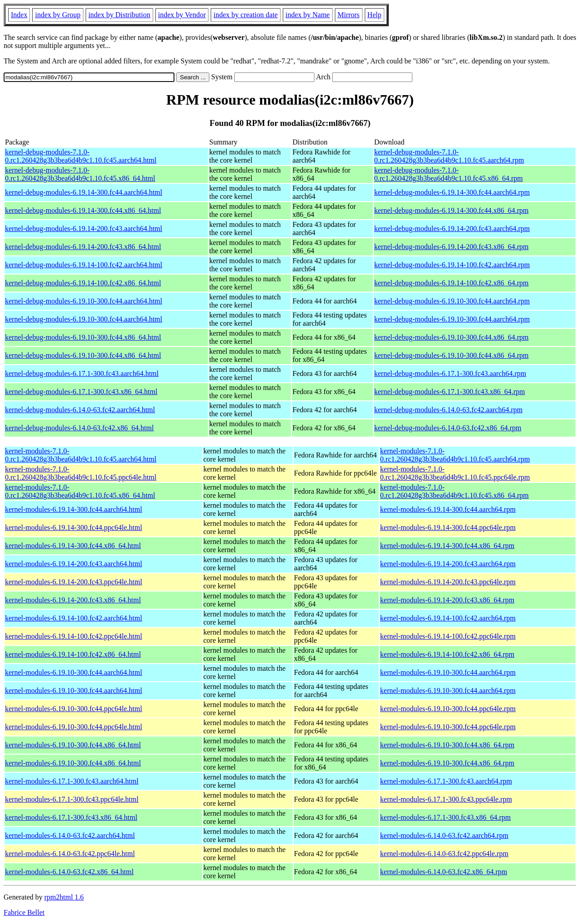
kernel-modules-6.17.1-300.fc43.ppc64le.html (72, 799)
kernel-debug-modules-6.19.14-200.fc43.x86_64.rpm (452, 247)
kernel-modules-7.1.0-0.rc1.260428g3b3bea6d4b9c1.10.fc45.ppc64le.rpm (455, 473)
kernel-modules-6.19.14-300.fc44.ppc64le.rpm (448, 527)
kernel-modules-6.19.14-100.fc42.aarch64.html (74, 618)
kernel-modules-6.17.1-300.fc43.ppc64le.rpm (446, 799)
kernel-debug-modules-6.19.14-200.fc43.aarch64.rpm (452, 229)
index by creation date (246, 15)
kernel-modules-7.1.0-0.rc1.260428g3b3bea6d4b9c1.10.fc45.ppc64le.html (81, 473)
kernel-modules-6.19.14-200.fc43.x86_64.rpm (447, 600)
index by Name (308, 15)
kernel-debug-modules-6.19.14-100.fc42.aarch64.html (84, 265)
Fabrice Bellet (24, 912)
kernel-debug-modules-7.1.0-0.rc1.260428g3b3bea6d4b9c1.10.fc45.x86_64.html (80, 174)
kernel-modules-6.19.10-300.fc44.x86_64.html (73, 745)
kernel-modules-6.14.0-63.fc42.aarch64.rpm (444, 835)
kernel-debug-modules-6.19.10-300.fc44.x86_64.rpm (452, 337)
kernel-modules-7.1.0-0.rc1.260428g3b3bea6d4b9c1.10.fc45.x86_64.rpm (454, 491)
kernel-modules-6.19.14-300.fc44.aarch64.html (74, 509)
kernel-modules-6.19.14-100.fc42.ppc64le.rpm (448, 636)
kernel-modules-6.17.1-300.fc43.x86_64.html (71, 817)
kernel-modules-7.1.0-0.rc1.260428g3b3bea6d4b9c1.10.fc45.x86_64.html (80, 491)
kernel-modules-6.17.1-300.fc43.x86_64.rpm (445, 817)
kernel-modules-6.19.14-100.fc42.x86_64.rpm (447, 654)
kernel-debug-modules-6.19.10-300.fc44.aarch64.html (84, 301)
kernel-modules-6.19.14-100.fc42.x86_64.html (73, 654)
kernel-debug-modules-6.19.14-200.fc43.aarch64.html (84, 229)
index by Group (58, 15)
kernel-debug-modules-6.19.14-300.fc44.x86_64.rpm (452, 210)
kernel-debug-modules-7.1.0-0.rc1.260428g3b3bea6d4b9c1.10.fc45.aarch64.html (81, 156)
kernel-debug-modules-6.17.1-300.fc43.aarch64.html (82, 373)
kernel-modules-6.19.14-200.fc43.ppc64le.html (74, 582)
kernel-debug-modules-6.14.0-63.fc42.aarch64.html (80, 410)
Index (19, 15)
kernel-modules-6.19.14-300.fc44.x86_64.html (73, 546)
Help (375, 15)
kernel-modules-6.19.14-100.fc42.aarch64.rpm (448, 618)
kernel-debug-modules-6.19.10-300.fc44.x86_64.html (83, 337)
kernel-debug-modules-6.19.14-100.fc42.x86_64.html (83, 283)
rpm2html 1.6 (64, 897)
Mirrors (349, 15)
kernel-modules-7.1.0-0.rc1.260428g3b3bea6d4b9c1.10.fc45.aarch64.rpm (455, 455)
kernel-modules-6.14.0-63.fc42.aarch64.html (70, 835)
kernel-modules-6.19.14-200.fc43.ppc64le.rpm (448, 582)
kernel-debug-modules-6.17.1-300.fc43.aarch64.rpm (450, 373)
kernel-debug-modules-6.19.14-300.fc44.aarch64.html (84, 192)
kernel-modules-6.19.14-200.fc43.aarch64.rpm (448, 564)
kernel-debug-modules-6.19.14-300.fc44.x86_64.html (83, 210)
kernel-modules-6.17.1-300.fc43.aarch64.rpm (446, 781)
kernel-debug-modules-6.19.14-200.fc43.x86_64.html (83, 247)
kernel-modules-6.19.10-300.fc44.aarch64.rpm (448, 672)
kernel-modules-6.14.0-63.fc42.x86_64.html (69, 872)
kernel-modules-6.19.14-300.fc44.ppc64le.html (74, 527)
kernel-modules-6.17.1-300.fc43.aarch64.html (72, 781)
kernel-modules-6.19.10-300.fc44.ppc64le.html (74, 709)
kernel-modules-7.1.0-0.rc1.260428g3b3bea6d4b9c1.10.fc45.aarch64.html (81, 455)
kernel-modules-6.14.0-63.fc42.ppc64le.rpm (444, 854)
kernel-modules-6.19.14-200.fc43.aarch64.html (74, 564)
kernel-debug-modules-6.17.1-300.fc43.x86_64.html (81, 392)
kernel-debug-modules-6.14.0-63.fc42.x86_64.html (79, 428)
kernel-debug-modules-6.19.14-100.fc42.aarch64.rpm (452, 265)
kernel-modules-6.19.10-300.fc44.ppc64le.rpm (448, 709)
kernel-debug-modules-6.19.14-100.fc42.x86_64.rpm (452, 283)
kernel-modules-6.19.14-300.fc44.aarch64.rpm (448, 509)
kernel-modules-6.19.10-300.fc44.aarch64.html (74, 672)
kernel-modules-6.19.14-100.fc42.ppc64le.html (74, 636)
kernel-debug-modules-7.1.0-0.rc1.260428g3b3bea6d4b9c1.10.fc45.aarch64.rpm (449, 156)
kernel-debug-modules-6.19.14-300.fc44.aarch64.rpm (452, 192)
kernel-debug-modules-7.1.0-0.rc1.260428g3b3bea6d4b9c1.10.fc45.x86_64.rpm (449, 174)
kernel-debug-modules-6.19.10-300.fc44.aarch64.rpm (452, 301)
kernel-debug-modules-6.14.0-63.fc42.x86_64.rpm (448, 428)
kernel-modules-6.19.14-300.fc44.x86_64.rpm (447, 546)
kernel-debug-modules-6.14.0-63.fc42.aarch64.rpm (448, 410)
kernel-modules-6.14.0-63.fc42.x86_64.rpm (444, 872)
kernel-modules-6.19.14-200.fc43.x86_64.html (73, 600)
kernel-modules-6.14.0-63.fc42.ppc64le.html (70, 854)
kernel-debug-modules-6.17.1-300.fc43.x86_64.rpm (450, 392)
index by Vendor (182, 15)
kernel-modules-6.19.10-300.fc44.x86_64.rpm (447, 745)
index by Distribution (119, 15)
